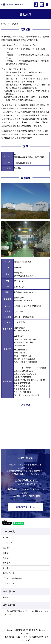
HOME (4, 24)
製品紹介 (7, 558)
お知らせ (7, 597)
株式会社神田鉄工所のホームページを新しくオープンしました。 (26, 613)
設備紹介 (7, 548)
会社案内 (7, 568)
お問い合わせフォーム (26, 507)
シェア (4, 520)
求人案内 (7, 563)
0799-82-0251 (20, 281)
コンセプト (7, 543)
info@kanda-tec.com (24, 292)
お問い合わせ (8, 573)
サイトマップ (8, 583)
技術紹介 (7, 553)
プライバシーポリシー (12, 578)
